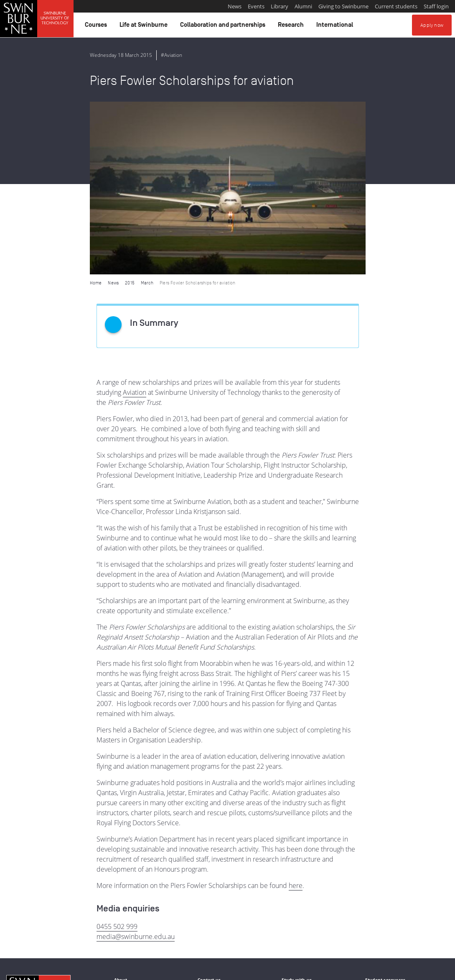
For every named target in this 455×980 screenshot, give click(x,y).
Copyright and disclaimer (70, 970)
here (296, 713)
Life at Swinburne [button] (145, 27)
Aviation (135, 220)
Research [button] (292, 27)
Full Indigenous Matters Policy (224, 937)
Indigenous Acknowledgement (38, 928)
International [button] (336, 27)
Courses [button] (97, 27)
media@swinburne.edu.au (136, 764)
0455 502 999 (117, 754)
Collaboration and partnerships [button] (224, 27)
